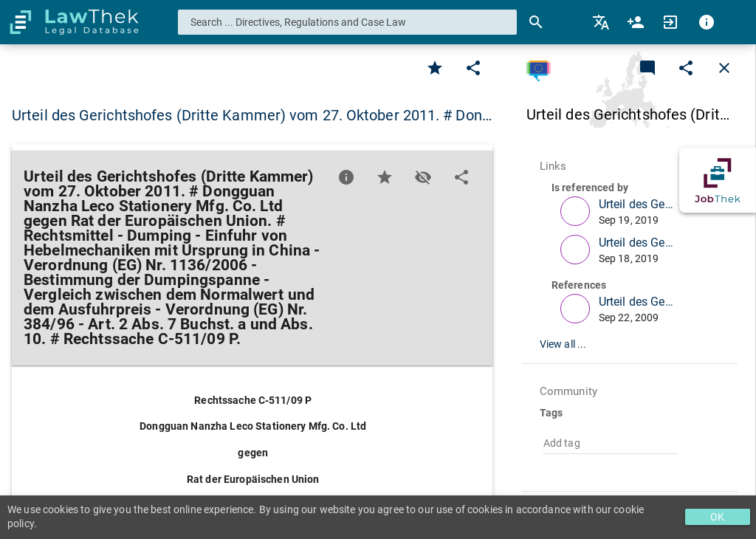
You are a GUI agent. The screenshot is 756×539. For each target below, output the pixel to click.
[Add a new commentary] (647, 68)
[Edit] (473, 68)
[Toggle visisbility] (423, 177)
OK (717, 517)
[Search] (536, 22)
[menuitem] (602, 22)
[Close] (724, 68)
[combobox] (348, 22)
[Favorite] (435, 68)
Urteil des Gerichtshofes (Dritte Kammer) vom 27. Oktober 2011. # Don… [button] (252, 115)
